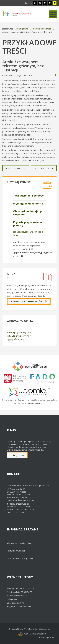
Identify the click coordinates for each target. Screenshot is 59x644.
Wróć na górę (47, 638)
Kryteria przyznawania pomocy (27, 224)
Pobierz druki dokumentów (29, 301)
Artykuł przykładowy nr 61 (19, 332)
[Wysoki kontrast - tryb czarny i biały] (45, 3)
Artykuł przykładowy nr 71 (19, 336)
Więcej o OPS (17, 455)
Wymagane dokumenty (28, 204)
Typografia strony (16, 339)
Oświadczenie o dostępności (20, 558)
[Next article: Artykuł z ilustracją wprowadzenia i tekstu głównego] (44, 168)
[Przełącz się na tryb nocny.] (40, 3)
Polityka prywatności (16, 551)
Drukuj (56, 75)
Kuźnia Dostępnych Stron (32, 634)
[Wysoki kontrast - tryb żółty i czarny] (55, 3)
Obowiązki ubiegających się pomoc (29, 213)
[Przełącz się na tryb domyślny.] (35, 3)
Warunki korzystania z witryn (20, 543)
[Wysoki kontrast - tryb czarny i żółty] (50, 3)
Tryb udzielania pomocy (28, 196)
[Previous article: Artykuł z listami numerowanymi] (16, 168)
